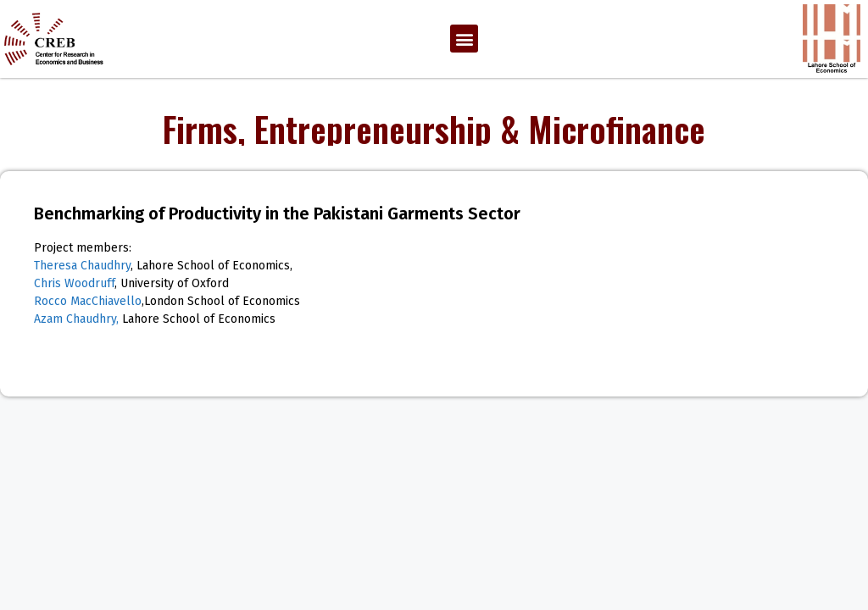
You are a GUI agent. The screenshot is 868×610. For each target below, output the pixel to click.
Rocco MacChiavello (88, 301)
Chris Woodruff (74, 283)
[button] (464, 39)
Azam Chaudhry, (76, 319)
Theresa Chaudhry (82, 266)
